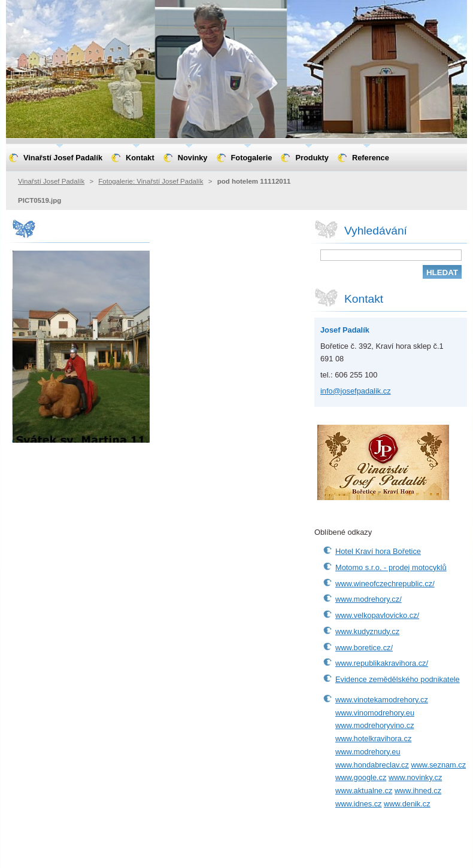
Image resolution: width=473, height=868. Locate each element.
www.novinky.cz (415, 777)
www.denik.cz (407, 804)
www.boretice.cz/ (364, 648)
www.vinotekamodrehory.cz (382, 700)
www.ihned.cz (418, 791)
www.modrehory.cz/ (369, 599)
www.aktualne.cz (364, 791)
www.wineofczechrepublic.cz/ (385, 584)
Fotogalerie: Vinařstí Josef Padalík (151, 181)
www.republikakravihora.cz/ (382, 663)
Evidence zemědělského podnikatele (398, 679)
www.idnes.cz (359, 804)
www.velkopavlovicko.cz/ (377, 615)
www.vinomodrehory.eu (375, 713)
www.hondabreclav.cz (372, 765)
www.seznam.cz (438, 765)
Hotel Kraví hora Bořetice (378, 551)
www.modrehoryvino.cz (375, 725)
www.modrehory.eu (368, 752)
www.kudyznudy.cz (367, 631)
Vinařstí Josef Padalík (51, 181)
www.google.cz (361, 777)
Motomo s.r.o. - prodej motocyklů (391, 567)
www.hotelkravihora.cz (373, 738)
